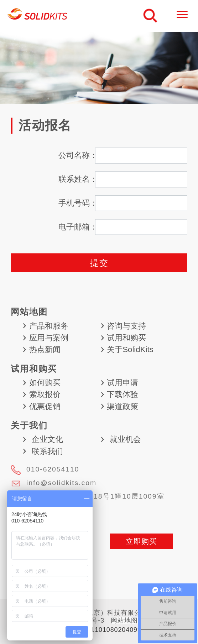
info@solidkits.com (61, 483)
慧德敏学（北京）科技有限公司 (38, 16)
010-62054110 (53, 469)
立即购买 (141, 541)
